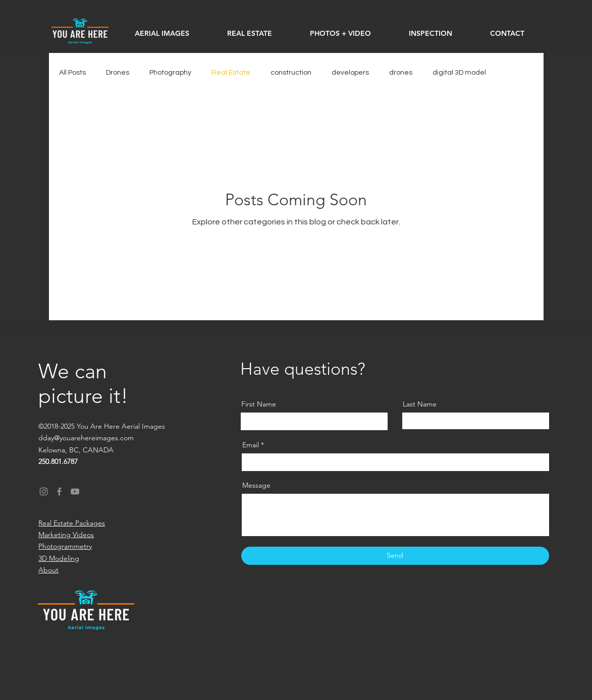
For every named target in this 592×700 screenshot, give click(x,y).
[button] (341, 33)
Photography (170, 73)
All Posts (72, 73)
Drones (118, 73)
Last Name (420, 404)
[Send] (395, 556)
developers (350, 73)
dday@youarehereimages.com (86, 438)
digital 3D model (459, 73)
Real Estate (231, 73)
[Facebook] (59, 491)
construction (291, 73)
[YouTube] (75, 491)
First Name (259, 404)
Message (256, 485)
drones (401, 73)
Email (251, 445)
